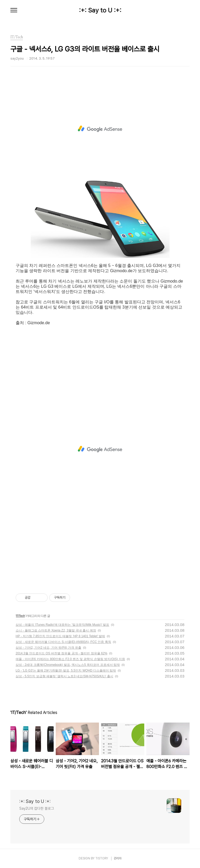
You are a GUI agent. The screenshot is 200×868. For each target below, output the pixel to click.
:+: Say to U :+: (100, 10)
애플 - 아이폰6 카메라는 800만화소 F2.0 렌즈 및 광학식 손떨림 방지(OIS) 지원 (70, 659)
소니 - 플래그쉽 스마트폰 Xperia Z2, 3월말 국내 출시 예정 (56, 630)
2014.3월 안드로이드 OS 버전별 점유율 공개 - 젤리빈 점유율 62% (61, 653)
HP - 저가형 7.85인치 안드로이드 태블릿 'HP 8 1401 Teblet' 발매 (60, 636)
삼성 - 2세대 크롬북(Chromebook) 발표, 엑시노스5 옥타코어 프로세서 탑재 (68, 665)
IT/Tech (20, 616)
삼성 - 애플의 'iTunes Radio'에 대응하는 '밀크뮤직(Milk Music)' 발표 (62, 625)
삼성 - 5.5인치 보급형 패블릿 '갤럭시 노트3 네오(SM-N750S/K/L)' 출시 (64, 676)
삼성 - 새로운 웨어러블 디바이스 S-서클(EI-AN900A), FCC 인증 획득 (63, 642)
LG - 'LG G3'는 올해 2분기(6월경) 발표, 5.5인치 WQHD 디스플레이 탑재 (66, 671)
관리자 (118, 858)
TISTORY (102, 858)
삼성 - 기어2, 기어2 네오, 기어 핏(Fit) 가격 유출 (48, 648)
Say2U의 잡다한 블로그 (37, 808)
